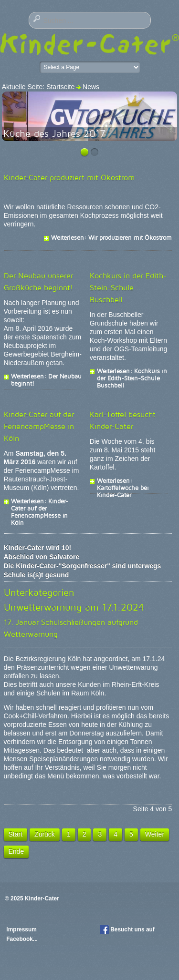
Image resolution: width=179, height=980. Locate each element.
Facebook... (22, 939)
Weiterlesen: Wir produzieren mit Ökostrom (111, 237)
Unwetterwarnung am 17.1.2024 (74, 607)
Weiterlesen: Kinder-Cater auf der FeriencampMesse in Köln (40, 501)
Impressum (22, 929)
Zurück (45, 834)
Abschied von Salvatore (42, 557)
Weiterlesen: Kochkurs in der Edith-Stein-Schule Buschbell (132, 371)
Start (16, 834)
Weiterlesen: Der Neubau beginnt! (46, 376)
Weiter (155, 834)
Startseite (60, 87)
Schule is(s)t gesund (37, 575)
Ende (16, 851)
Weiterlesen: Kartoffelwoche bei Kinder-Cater (123, 480)
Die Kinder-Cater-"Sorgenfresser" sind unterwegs (83, 566)
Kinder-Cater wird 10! (38, 548)
